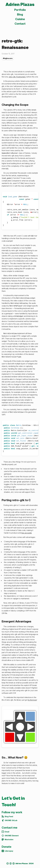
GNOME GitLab (9, 820)
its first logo (32, 700)
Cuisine (20, 19)
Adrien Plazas (20, 4)
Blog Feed (7, 816)
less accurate (27, 533)
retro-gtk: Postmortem (17, 77)
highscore (8, 58)
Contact (20, 24)
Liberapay (7, 851)
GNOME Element (10, 836)
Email (5, 832)
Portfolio (20, 10)
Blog (20, 14)
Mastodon (8, 839)
